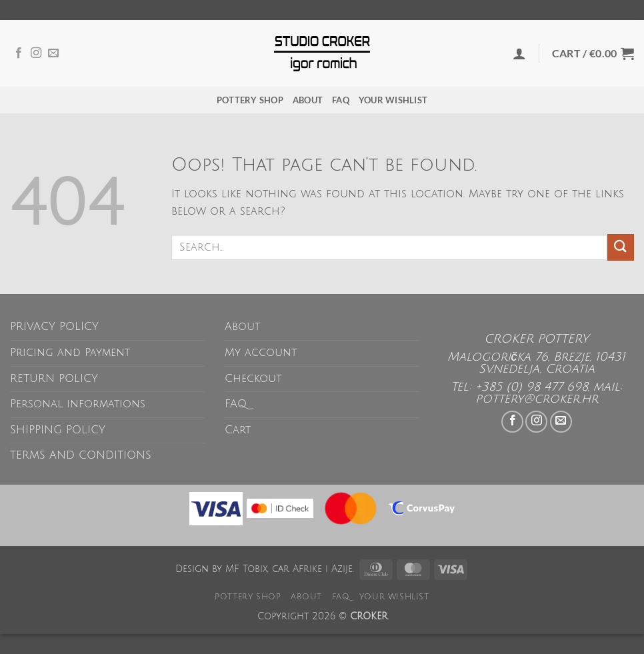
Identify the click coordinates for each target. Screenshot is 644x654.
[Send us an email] (53, 53)
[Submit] (621, 247)
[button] (519, 53)
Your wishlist (393, 100)
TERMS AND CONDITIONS (81, 455)
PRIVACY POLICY (54, 327)
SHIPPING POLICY (58, 430)
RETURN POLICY (54, 379)
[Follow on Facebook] (19, 53)
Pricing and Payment (70, 353)
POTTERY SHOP (250, 100)
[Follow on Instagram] (36, 53)
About (308, 100)
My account (261, 353)
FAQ (341, 100)
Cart (238, 430)
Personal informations (78, 404)
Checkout (253, 379)
